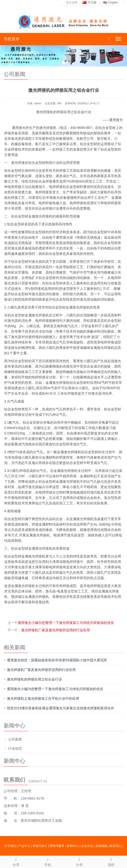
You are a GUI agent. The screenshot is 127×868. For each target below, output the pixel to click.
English (111, 2)
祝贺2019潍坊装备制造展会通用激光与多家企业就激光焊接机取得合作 (61, 708)
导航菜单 (12, 39)
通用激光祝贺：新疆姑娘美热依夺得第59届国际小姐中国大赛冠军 (57, 660)
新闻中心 (73, 846)
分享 (16, 861)
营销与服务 (57, 846)
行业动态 (15, 748)
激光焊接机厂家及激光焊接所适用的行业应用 (56, 630)
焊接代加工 (40, 846)
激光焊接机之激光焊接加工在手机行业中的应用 (43, 698)
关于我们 (10, 846)
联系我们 (115, 846)
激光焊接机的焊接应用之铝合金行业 (34, 679)
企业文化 (87, 846)
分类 (79, 861)
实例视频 (101, 846)
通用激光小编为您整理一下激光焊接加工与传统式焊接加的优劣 (66, 623)
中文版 (90, 2)
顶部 (111, 861)
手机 (48, 861)
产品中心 (24, 846)
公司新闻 (15, 739)
